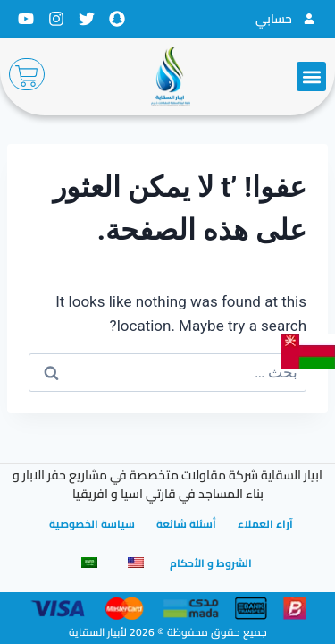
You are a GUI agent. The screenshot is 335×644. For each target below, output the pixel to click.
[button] (311, 76)
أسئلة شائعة (186, 524)
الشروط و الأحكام (211, 563)
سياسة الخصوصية (92, 524)
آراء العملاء (265, 524)
